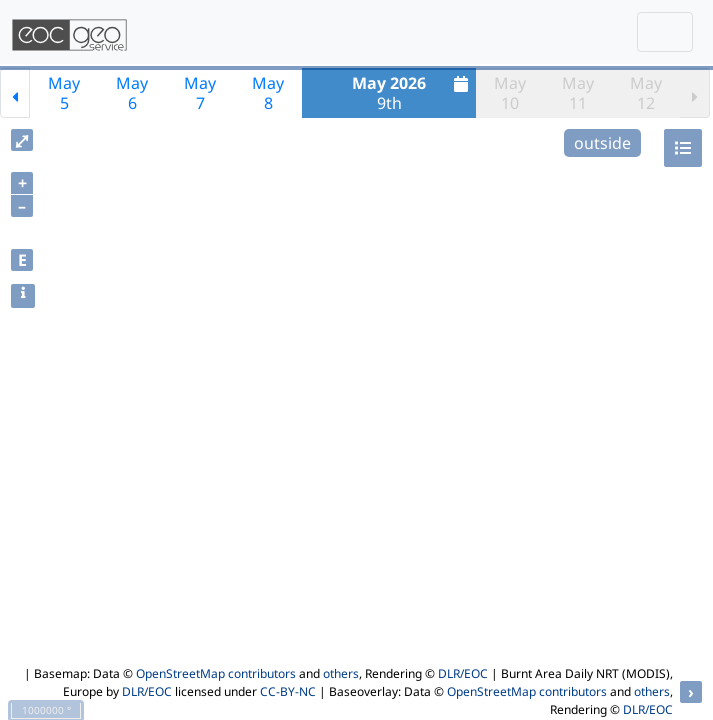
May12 (646, 93)
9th (412, 93)
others (341, 673)
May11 (578, 93)
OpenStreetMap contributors (216, 673)
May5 (64, 93)
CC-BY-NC (288, 691)
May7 (200, 93)
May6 (132, 93)
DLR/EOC (463, 673)
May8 (268, 93)
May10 (510, 93)
